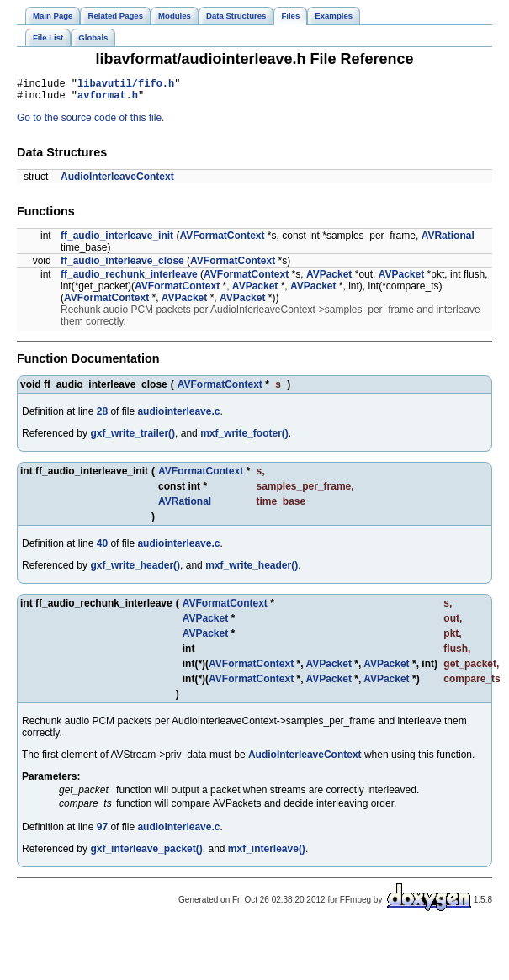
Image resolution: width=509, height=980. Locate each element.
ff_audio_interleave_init (117, 241)
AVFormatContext (222, 241)
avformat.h (108, 100)
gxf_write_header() (135, 570)
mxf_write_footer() (244, 438)
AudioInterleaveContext (117, 182)
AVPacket (329, 279)
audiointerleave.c (178, 416)
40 (102, 548)
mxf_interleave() (267, 854)
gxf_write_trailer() (133, 438)
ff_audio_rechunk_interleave (129, 279)
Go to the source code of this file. (90, 123)
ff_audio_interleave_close (122, 266)
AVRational (448, 241)
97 (102, 832)
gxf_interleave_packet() (146, 854)
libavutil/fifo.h (126, 85)
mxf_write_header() (252, 570)
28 (102, 416)
